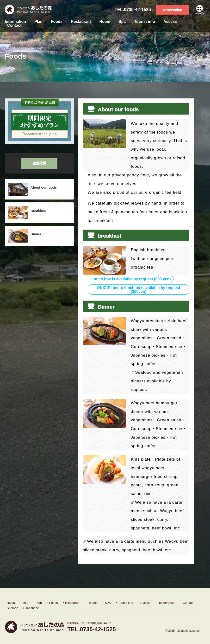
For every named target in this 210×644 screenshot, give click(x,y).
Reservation (173, 10)
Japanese (200, 10)
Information (15, 22)
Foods (57, 22)
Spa (122, 22)
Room (105, 22)
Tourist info (145, 22)
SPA (108, 603)
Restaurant (81, 22)
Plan (38, 22)
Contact (14, 26)
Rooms (93, 603)
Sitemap (12, 608)
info (26, 603)
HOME (11, 603)
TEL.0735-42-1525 (133, 10)
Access (170, 22)
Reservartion (167, 603)
